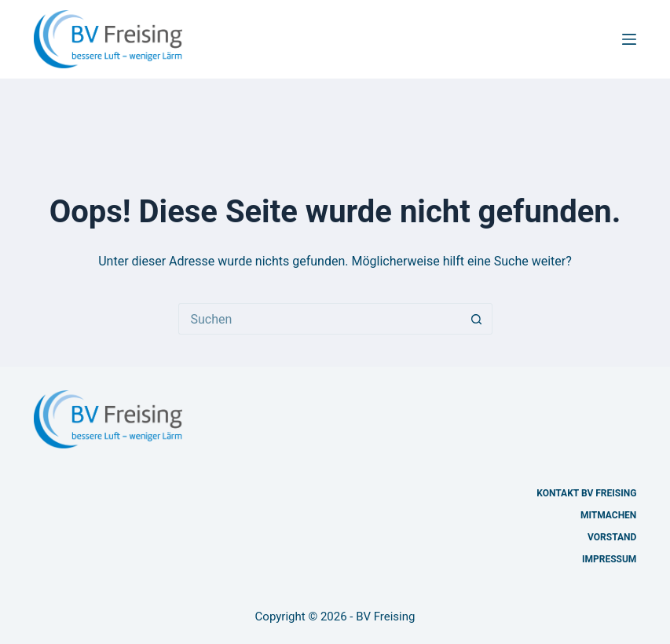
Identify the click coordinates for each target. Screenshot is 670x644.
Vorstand (612, 537)
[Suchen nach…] (320, 319)
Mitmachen (608, 515)
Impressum (609, 559)
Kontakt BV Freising (586, 493)
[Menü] (629, 39)
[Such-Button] (477, 319)
